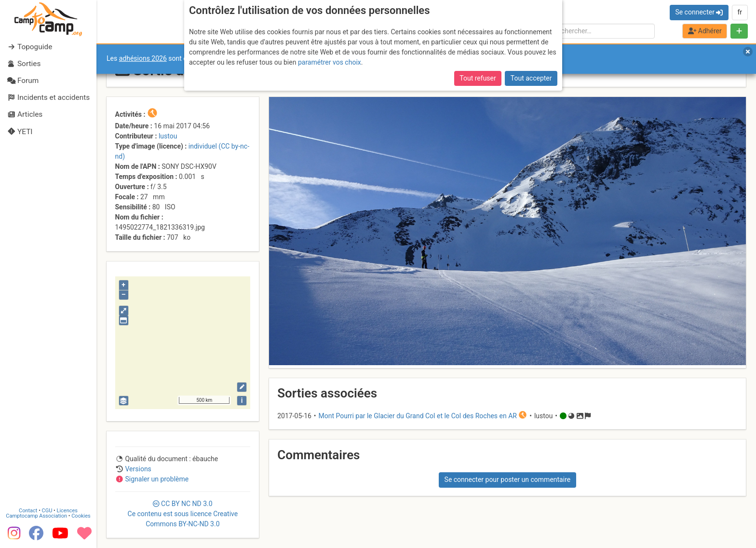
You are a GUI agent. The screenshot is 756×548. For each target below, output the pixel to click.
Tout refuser (478, 78)
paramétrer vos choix (330, 62)
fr (740, 12)
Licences (67, 511)
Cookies (81, 516)
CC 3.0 (183, 514)
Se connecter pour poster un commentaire (508, 479)
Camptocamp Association (36, 516)
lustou (168, 136)
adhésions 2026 (143, 58)
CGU (47, 511)
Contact (28, 511)
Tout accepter (531, 78)
